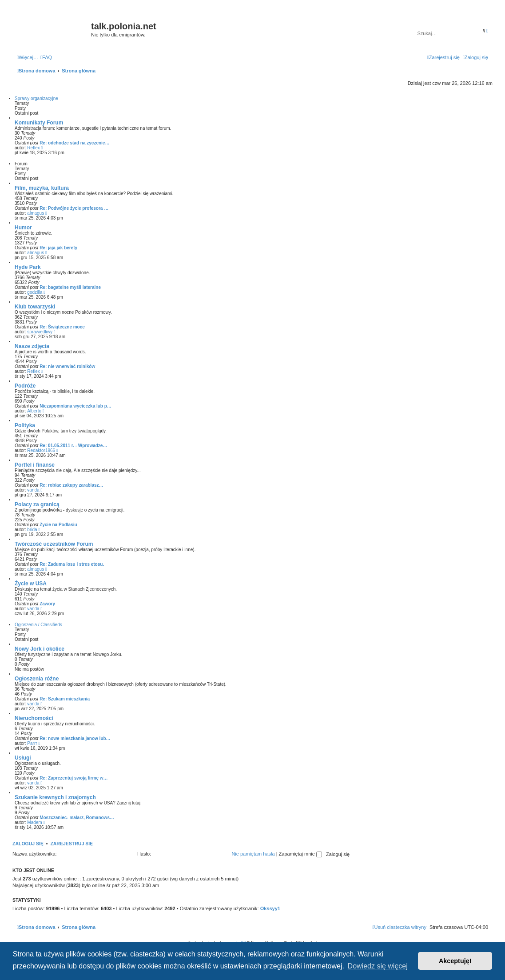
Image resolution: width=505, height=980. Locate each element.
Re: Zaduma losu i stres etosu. (72, 564)
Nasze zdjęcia (32, 346)
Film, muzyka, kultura (42, 188)
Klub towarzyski (35, 307)
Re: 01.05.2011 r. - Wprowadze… (73, 446)
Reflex (33, 148)
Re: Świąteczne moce (62, 327)
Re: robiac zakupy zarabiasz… (71, 485)
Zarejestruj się (72, 844)
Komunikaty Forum (39, 123)
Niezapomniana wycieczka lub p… (76, 406)
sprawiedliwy (40, 332)
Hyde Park (28, 267)
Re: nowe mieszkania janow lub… (75, 738)
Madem (34, 822)
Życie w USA (31, 584)
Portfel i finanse (35, 465)
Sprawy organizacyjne (36, 98)
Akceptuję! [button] (455, 961)
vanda (33, 490)
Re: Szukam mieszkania (65, 699)
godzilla (35, 292)
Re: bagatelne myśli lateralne (70, 287)
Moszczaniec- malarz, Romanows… (77, 818)
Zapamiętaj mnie (300, 854)
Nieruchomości (34, 718)
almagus (36, 213)
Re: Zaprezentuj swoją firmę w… (74, 778)
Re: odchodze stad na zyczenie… (74, 143)
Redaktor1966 (41, 450)
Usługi (23, 758)
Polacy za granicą (37, 504)
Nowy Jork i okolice (40, 649)
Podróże (25, 386)
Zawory (47, 604)
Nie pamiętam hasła (253, 854)
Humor (23, 228)
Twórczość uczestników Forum (54, 544)
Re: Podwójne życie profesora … (74, 208)
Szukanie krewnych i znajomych (55, 797)
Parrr (32, 743)
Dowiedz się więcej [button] (378, 966)
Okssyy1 (270, 908)
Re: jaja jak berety (58, 248)
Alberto (34, 411)
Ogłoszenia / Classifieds (38, 625)
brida (32, 530)
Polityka (25, 425)
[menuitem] (46, 57)
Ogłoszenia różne (37, 679)
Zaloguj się (28, 844)
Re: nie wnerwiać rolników (67, 366)
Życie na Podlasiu (58, 525)
